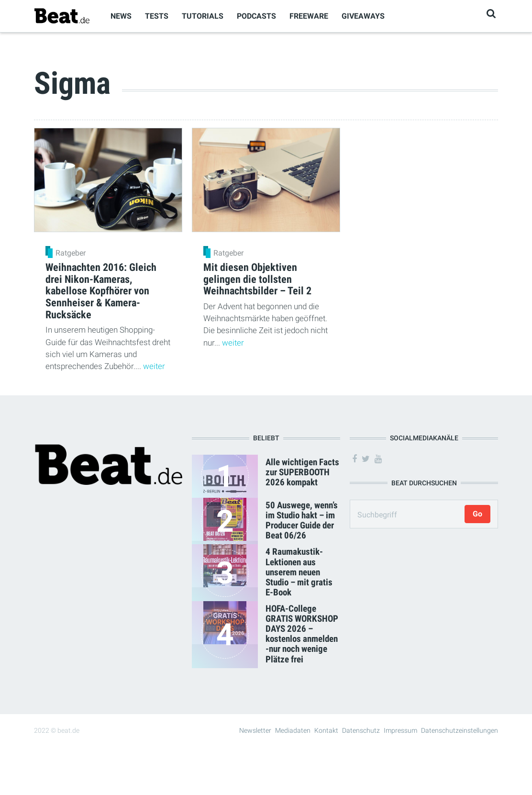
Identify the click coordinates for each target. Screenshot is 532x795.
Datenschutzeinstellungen (460, 730)
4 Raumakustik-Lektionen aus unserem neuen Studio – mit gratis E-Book (299, 572)
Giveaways (363, 16)
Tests (157, 16)
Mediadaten (293, 730)
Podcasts (256, 16)
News (121, 16)
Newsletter (255, 730)
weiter (154, 366)
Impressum (400, 730)
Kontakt (326, 730)
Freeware (309, 16)
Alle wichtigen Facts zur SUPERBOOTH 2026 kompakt (302, 472)
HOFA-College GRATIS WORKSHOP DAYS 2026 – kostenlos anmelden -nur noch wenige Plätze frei (302, 634)
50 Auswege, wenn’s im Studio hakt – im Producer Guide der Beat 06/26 (302, 520)
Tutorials (203, 16)
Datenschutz (361, 730)
